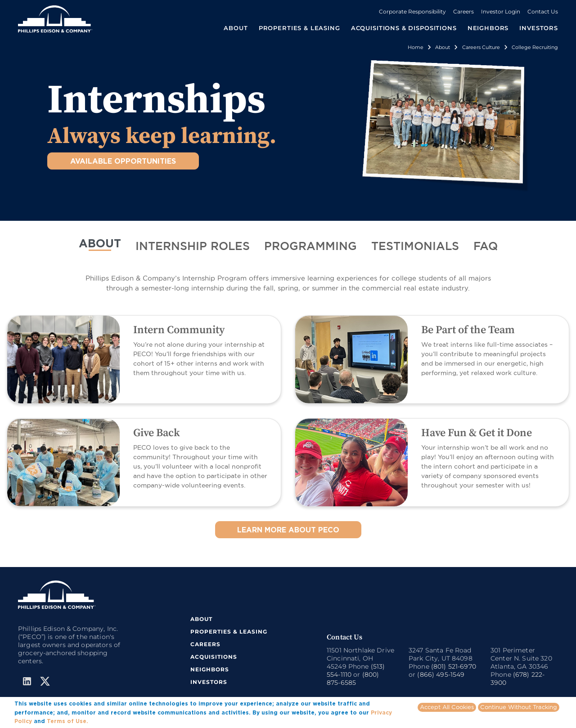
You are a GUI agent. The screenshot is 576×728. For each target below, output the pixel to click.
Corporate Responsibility (412, 11)
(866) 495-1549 (441, 674)
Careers (463, 11)
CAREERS (205, 644)
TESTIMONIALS (415, 247)
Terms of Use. (67, 721)
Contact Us (543, 11)
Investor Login (501, 11)
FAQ (486, 247)
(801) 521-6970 (454, 666)
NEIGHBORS (488, 28)
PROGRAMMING (310, 247)
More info (103, 721)
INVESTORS (539, 28)
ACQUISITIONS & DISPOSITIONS (404, 28)
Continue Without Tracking (519, 707)
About (443, 47)
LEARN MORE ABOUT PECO (288, 530)
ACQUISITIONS (214, 657)
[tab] (100, 247)
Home (416, 47)
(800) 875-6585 (353, 679)
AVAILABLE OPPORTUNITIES (123, 161)
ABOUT (100, 243)
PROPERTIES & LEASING (229, 632)
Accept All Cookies (447, 707)
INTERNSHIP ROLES (193, 247)
